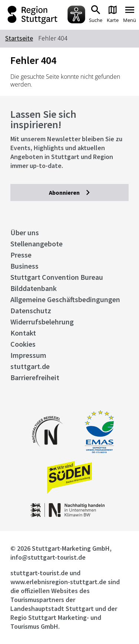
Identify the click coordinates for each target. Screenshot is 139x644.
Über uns (25, 232)
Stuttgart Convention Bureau (57, 277)
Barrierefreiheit (35, 377)
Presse (21, 255)
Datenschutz (31, 310)
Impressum (28, 355)
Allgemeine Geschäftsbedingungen (65, 299)
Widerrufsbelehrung (42, 322)
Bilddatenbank (34, 288)
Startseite (19, 38)
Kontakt (23, 333)
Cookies (23, 344)
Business (24, 266)
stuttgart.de (30, 366)
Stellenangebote (37, 244)
